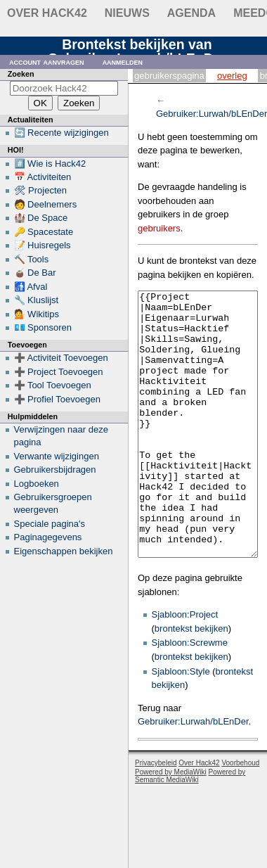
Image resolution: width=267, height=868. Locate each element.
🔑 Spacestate (44, 232)
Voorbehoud (240, 816)
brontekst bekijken (191, 681)
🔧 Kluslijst (37, 300)
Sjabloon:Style (181, 724)
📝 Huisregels (43, 245)
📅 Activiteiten (43, 177)
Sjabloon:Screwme (190, 695)
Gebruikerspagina (169, 76)
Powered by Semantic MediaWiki (190, 829)
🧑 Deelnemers (46, 204)
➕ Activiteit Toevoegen (61, 358)
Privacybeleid (156, 816)
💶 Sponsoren (43, 327)
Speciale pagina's (50, 524)
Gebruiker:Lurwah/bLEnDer (193, 774)
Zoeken (21, 74)
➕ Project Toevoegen (59, 372)
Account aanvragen (47, 62)
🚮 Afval (31, 287)
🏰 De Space (41, 218)
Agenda (191, 13)
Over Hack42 (47, 13)
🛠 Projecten (41, 190)
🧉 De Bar (35, 273)
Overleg (232, 76)
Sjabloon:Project (185, 667)
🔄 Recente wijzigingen (61, 133)
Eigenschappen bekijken (64, 551)
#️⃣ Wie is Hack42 (50, 164)
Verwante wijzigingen (57, 456)
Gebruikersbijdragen (55, 470)
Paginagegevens (48, 537)
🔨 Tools (32, 259)
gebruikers (159, 228)
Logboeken (37, 484)
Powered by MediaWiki (171, 825)
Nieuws (127, 13)
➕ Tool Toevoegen (53, 385)
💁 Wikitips (37, 314)
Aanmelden (123, 62)
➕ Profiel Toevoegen (57, 399)
